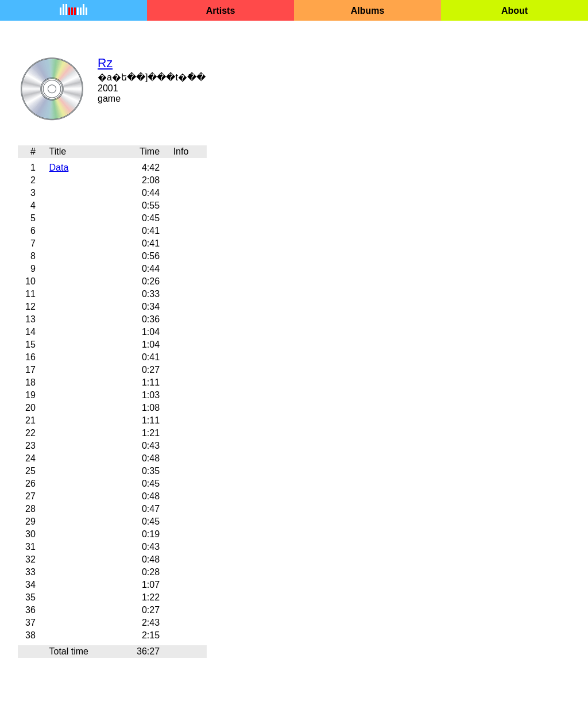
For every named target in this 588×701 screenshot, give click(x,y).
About (514, 11)
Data (59, 167)
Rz (105, 63)
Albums (368, 11)
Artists (221, 11)
